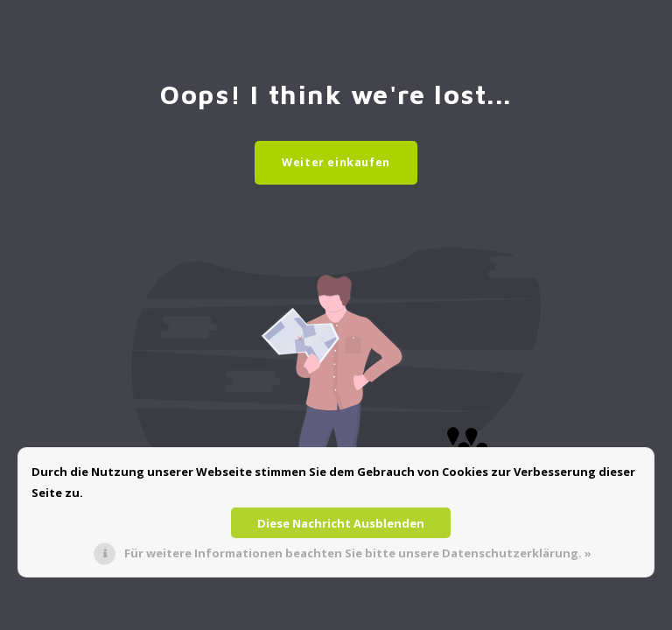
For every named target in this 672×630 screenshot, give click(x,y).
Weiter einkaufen (336, 162)
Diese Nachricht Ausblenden (341, 523)
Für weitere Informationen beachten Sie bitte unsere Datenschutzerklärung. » (358, 553)
